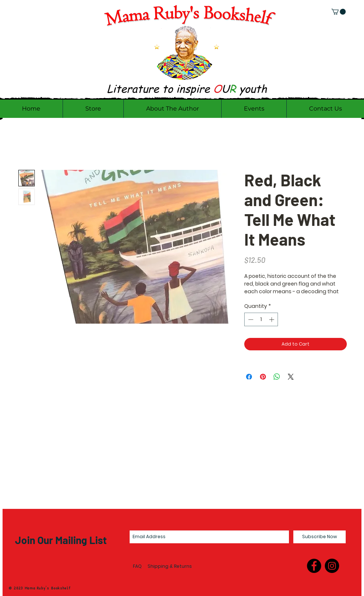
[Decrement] (250, 319)
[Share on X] (291, 377)
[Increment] (272, 319)
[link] (339, 12)
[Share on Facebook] (249, 377)
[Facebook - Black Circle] (314, 566)
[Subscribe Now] (320, 537)
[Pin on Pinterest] (263, 377)
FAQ (137, 566)
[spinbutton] (261, 319)
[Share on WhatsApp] (277, 377)
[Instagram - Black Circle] (332, 566)
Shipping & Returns (170, 566)
